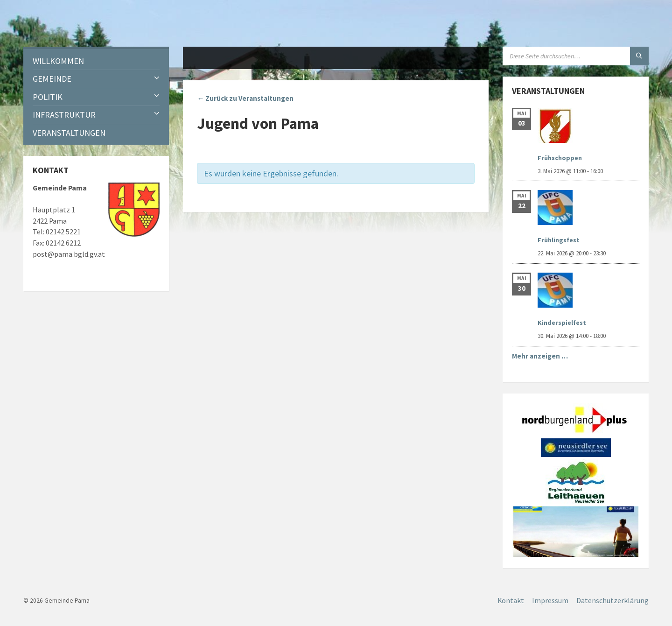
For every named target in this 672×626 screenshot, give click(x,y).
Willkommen (58, 61)
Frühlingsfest (559, 240)
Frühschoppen (560, 158)
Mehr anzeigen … (540, 356)
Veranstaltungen (69, 133)
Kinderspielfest (562, 323)
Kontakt (511, 601)
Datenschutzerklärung (612, 601)
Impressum (550, 601)
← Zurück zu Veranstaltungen (245, 98)
